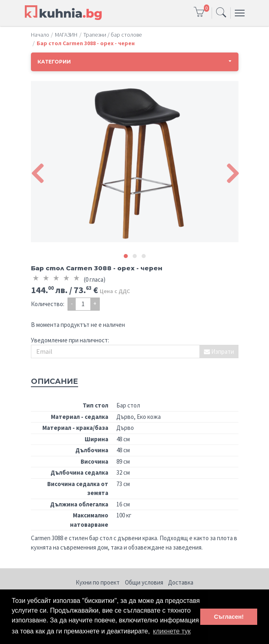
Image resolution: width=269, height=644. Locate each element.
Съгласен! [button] (229, 617)
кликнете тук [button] (172, 631)
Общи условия (144, 582)
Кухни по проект (98, 582)
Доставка (181, 582)
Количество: (48, 304)
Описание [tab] (55, 381)
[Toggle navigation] (221, 13)
